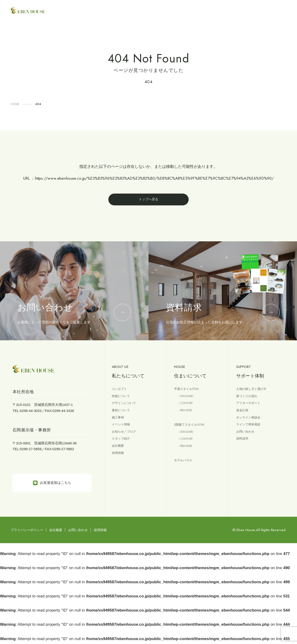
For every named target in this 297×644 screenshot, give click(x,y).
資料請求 (243, 446)
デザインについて (126, 406)
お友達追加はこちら (52, 484)
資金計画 (243, 415)
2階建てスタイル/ (192, 430)
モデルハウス (184, 469)
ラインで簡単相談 (250, 431)
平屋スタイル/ (189, 391)
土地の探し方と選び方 (254, 391)
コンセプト (121, 391)
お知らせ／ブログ (126, 438)
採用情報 (119, 462)
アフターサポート (250, 406)
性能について (122, 399)
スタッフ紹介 (122, 446)
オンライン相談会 (250, 422)
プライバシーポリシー (27, 531)
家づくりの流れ (248, 399)
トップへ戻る (148, 200)
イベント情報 (122, 431)
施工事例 (119, 422)
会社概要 (119, 454)
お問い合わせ (247, 438)
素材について (122, 415)
